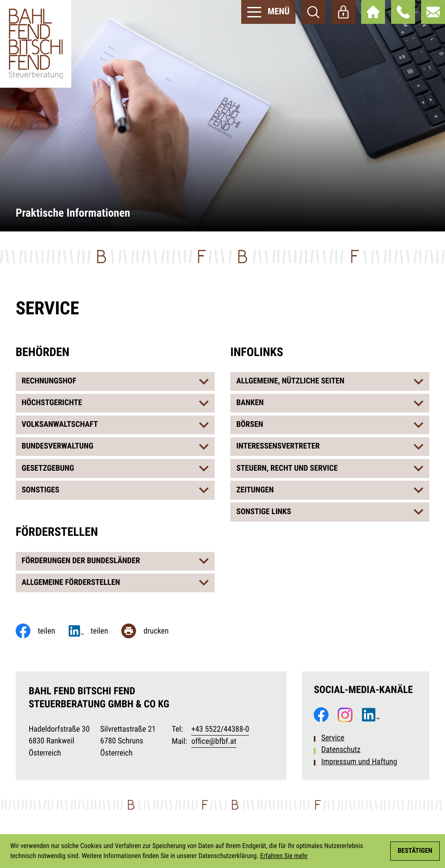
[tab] (115, 381)
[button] (403, 12)
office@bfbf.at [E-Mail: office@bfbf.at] (214, 741)
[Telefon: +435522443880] (220, 730)
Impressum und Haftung (359, 762)
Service (333, 738)
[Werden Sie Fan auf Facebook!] (321, 715)
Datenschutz (341, 750)
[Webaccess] (344, 12)
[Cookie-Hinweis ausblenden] (415, 851)
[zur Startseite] (36, 44)
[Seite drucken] (151, 631)
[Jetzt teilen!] (95, 631)
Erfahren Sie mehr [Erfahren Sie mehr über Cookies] (284, 856)
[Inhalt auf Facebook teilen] (42, 631)
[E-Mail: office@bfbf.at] (433, 12)
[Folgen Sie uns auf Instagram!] (345, 715)
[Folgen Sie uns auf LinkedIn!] (371, 715)
